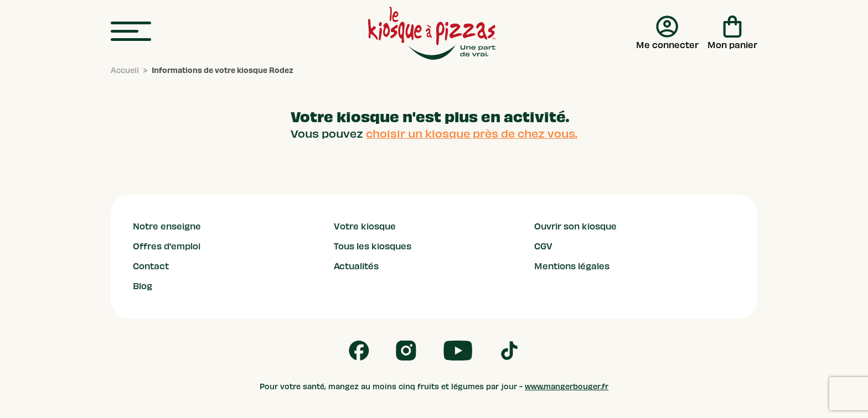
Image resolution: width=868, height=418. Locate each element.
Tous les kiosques (373, 247)
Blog (143, 286)
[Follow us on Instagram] (406, 351)
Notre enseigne (167, 227)
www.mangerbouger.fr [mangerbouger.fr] (567, 387)
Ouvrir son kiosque (575, 227)
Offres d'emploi (167, 247)
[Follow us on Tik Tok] (509, 351)
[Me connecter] (667, 33)
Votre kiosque (365, 227)
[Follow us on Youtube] (458, 351)
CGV (543, 247)
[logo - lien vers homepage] (432, 33)
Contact (151, 267)
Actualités (356, 267)
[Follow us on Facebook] (359, 351)
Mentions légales (572, 267)
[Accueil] (125, 71)
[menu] (131, 32)
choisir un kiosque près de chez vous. (472, 134)
